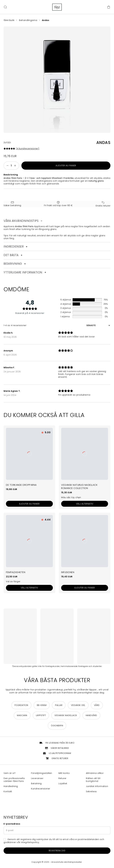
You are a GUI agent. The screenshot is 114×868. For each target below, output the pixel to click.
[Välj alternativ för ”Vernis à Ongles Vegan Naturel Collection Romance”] (85, 504)
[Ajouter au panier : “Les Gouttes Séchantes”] (29, 504)
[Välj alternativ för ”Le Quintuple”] (29, 588)
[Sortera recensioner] (98, 326)
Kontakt (8, 792)
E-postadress (12, 824)
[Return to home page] (57, 7)
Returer (62, 778)
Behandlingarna (28, 20)
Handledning (11, 786)
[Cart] (109, 7)
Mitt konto (64, 773)
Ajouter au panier (66, 166)
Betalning (36, 784)
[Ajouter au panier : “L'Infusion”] (85, 588)
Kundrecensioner (41, 789)
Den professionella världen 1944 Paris (14, 780)
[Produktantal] (11, 166)
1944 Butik (9, 20)
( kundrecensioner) (28, 149)
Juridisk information (97, 786)
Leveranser (37, 778)
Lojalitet (63, 784)
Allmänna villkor (95, 773)
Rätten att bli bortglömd (93, 780)
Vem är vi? (9, 773)
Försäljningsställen (42, 773)
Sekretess (91, 792)
